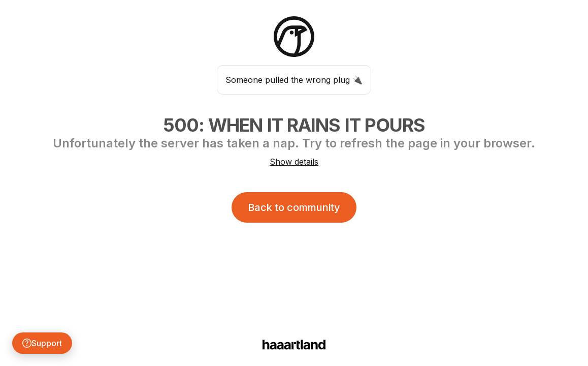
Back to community (294, 207)
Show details (294, 162)
